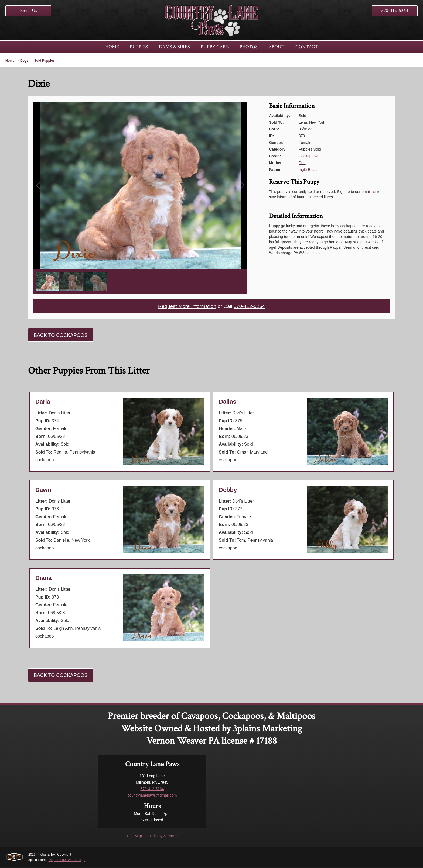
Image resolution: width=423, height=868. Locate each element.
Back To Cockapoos (61, 336)
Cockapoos (308, 156)
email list (369, 192)
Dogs (24, 61)
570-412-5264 (395, 10)
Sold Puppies (45, 61)
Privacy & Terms (164, 836)
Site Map (134, 836)
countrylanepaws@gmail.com (152, 796)
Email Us (28, 10)
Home (10, 61)
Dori (302, 163)
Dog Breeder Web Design (67, 860)
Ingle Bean (308, 170)
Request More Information (185, 307)
